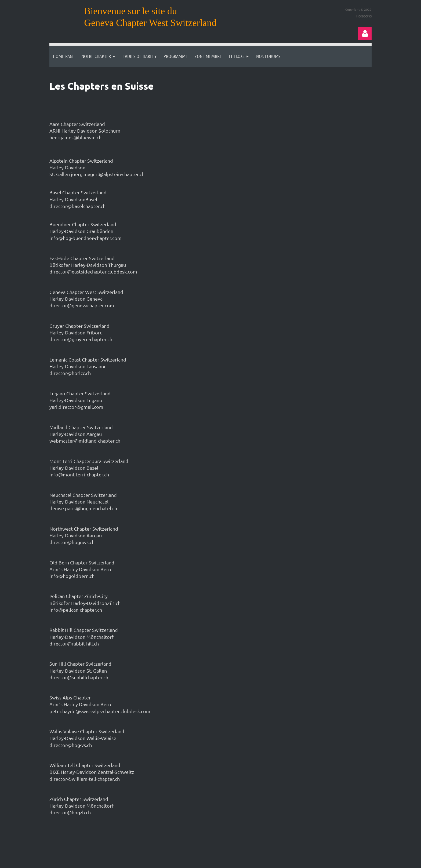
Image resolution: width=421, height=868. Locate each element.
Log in (365, 34)
